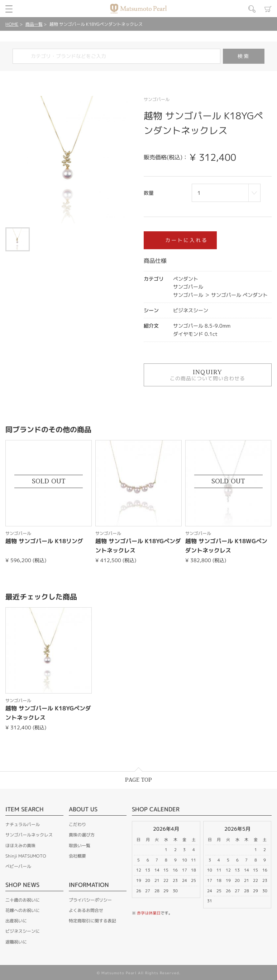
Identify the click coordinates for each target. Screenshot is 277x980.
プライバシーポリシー (90, 900)
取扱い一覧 (80, 846)
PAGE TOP (138, 780)
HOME (12, 24)
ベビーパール (18, 866)
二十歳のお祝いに (23, 900)
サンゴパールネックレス (29, 835)
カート (268, 9)
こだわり (77, 824)
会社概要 (77, 856)
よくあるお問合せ (86, 910)
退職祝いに (16, 942)
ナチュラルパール (23, 824)
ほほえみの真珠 (20, 846)
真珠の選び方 (82, 835)
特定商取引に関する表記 (92, 921)
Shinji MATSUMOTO (26, 856)
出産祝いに (16, 921)
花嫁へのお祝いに (23, 910)
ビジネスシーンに (23, 931)
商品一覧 (34, 24)
